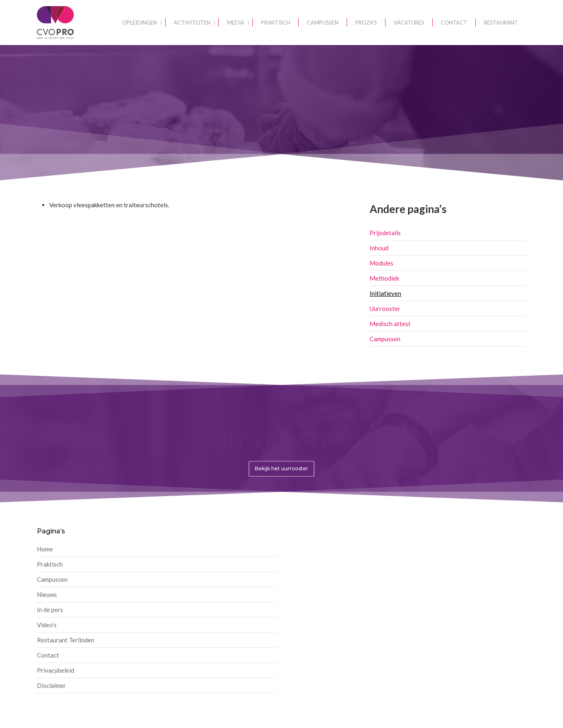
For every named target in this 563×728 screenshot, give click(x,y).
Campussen (385, 339)
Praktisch (50, 564)
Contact (48, 655)
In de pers (50, 610)
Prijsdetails (385, 233)
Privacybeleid (56, 670)
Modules (381, 263)
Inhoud (379, 248)
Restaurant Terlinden (66, 640)
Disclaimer (51, 685)
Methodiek (384, 278)
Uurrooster (385, 308)
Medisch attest (390, 324)
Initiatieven (385, 293)
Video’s (47, 625)
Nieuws (47, 594)
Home (45, 549)
